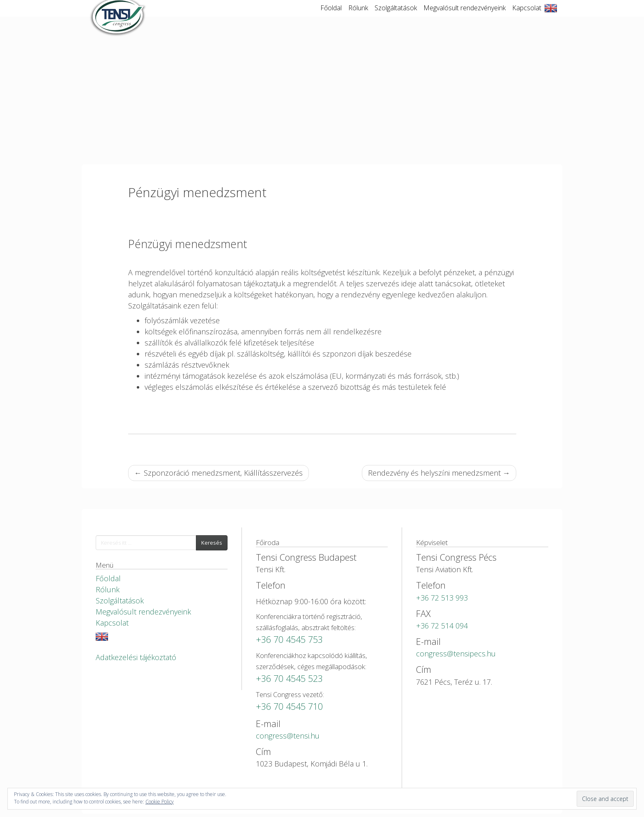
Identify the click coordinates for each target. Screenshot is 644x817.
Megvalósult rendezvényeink (465, 16)
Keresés (212, 543)
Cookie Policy (160, 802)
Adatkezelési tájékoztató (136, 657)
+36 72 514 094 (442, 626)
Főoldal (331, 16)
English (551, 16)
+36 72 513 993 (442, 598)
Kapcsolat (527, 16)
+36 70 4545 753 (289, 639)
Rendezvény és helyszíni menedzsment (439, 473)
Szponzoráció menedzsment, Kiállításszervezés (218, 473)
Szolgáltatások (396, 16)
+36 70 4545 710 (289, 706)
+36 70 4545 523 (289, 678)
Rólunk (358, 16)
